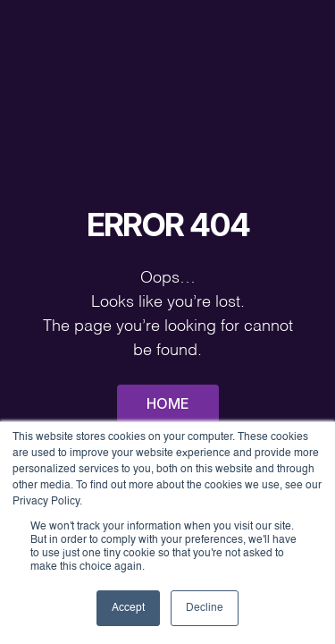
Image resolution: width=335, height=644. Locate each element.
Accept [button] (128, 608)
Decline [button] (205, 608)
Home (168, 403)
